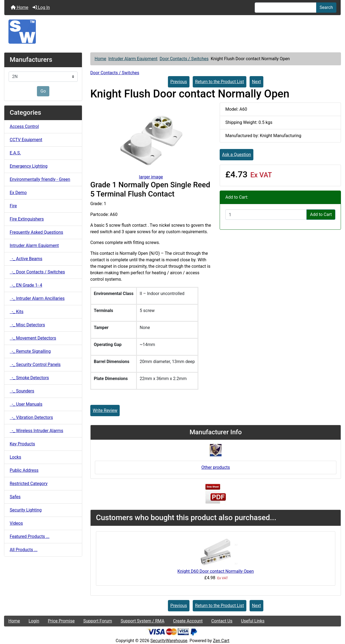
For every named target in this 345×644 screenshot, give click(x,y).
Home (20, 7)
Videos (16, 523)
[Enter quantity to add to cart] (266, 215)
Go (43, 91)
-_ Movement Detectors (33, 338)
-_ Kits (17, 312)
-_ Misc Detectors (27, 325)
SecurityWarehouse (169, 641)
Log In (41, 7)
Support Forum (98, 621)
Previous (179, 82)
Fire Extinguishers (27, 219)
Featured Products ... (30, 536)
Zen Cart (221, 641)
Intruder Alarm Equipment (133, 59)
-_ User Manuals (26, 404)
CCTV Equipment (26, 140)
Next (256, 82)
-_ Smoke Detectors (29, 378)
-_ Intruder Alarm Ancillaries (37, 298)
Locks (15, 457)
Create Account (188, 621)
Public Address (24, 470)
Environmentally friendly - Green (40, 179)
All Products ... (24, 550)
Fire (13, 206)
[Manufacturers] (43, 77)
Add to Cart (321, 214)
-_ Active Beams (26, 259)
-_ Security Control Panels (35, 365)
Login (34, 621)
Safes (15, 497)
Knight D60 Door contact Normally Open (215, 571)
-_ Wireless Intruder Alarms (37, 431)
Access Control (24, 126)
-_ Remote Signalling (30, 351)
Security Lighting (26, 510)
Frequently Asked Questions (36, 232)
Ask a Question (237, 155)
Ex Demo (18, 193)
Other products (216, 467)
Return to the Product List (220, 82)
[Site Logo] (172, 32)
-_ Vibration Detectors (31, 417)
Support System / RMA (142, 621)
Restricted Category (29, 484)
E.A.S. (15, 153)
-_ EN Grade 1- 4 (26, 285)
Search (326, 7)
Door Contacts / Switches (184, 59)
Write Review (105, 410)
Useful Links (253, 621)
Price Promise (61, 621)
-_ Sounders (22, 391)
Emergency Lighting (29, 166)
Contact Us (222, 621)
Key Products (22, 444)
